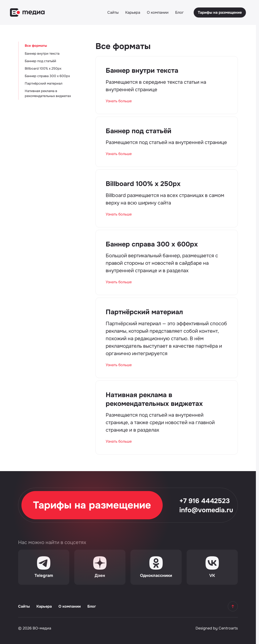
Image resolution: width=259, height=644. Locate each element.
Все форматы (36, 46)
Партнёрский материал (44, 83)
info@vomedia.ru (206, 510)
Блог (179, 12)
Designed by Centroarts (217, 628)
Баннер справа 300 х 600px (47, 76)
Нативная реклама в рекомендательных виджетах (48, 93)
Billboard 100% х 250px (43, 68)
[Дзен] (100, 567)
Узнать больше (119, 101)
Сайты (113, 12)
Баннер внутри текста (42, 54)
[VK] (212, 567)
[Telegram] (44, 567)
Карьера (133, 12)
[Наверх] (233, 606)
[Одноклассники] (156, 567)
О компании (158, 12)
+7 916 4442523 (205, 501)
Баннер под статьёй (40, 61)
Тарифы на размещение (220, 12)
